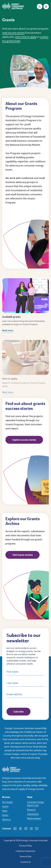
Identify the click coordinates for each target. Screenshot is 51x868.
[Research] (38, 810)
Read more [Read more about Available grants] (8, 334)
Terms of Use (26, 856)
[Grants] (13, 806)
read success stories (13, 33)
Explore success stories (24, 440)
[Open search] (40, 7)
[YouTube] (31, 829)
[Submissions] (38, 814)
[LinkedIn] (15, 829)
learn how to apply (26, 37)
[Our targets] (13, 802)
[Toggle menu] (46, 7)
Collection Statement (26, 851)
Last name (12, 683)
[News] (13, 811)
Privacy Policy (26, 846)
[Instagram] (26, 829)
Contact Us (26, 862)
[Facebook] (20, 829)
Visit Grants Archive (23, 555)
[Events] (13, 815)
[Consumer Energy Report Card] (38, 804)
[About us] (13, 820)
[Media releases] (38, 818)
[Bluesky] (37, 829)
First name (12, 672)
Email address (14, 694)
